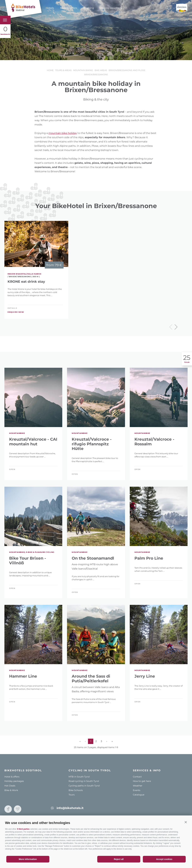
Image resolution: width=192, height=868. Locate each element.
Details (12, 308)
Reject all (119, 859)
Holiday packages (14, 781)
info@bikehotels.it (70, 808)
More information (28, 859)
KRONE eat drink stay (26, 282)
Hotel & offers (12, 777)
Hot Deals (10, 786)
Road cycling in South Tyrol (84, 781)
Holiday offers (69, 8)
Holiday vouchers (111, 8)
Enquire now (16, 312)
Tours (72, 795)
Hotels (50, 8)
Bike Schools (76, 790)
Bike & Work (11, 790)
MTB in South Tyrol (79, 777)
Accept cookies (164, 859)
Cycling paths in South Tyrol (84, 786)
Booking (89, 8)
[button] (186, 822)
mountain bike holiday (63, 133)
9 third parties (23, 829)
